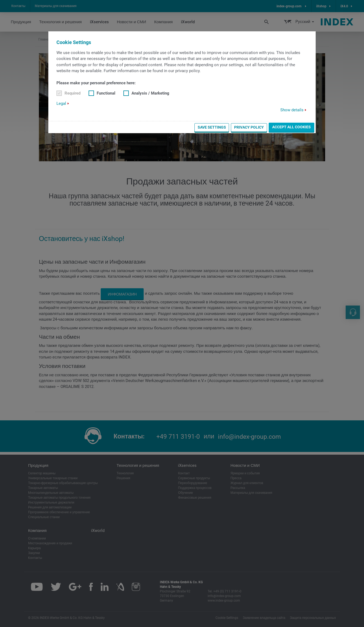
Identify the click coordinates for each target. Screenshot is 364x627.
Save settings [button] (212, 127)
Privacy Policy (249, 127)
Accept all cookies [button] (291, 127)
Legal (61, 103)
